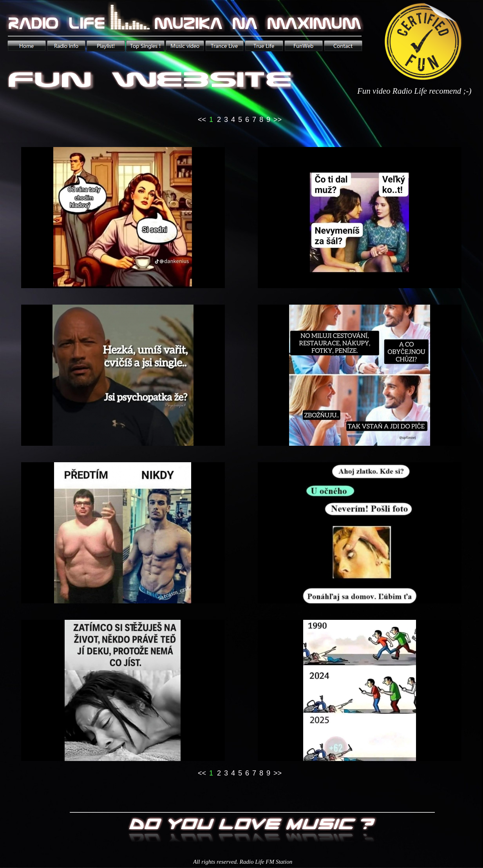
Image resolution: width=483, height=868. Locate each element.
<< (202, 120)
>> (278, 120)
